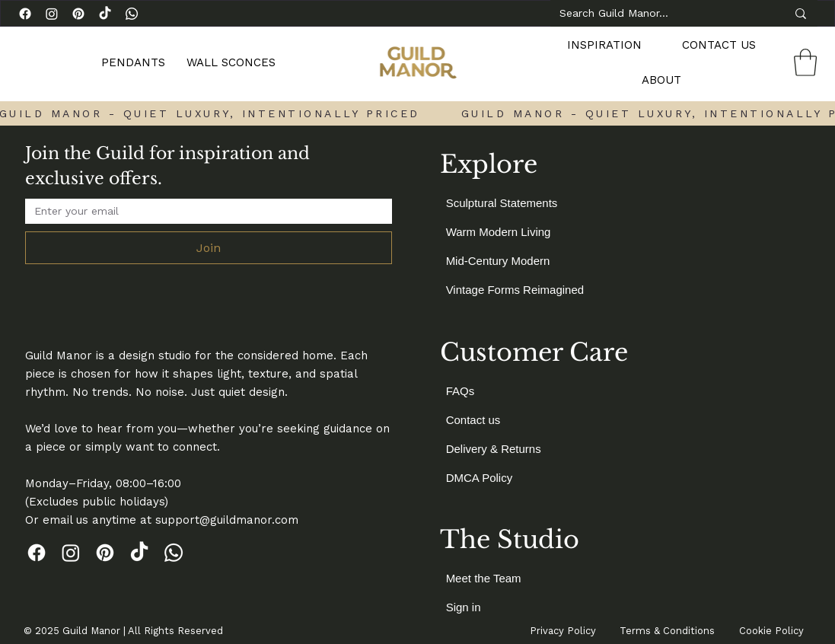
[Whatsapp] (132, 14)
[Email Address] (204, 211)
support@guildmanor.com (227, 520)
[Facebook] (25, 14)
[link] (805, 62)
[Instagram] (52, 14)
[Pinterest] (78, 14)
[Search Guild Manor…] (661, 14)
